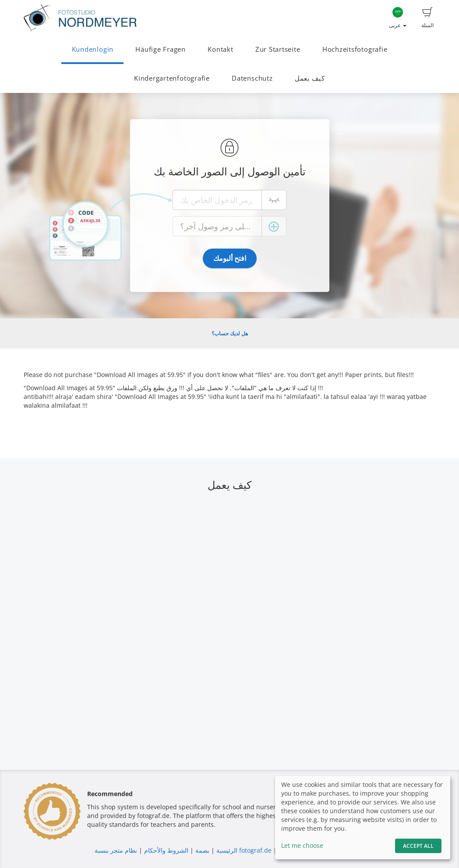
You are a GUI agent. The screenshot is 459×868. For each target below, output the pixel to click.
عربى (398, 18)
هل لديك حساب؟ (230, 333)
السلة (427, 18)
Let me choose (302, 845)
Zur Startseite (278, 49)
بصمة (201, 850)
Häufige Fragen (161, 49)
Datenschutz (252, 78)
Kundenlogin (93, 49)
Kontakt (220, 49)
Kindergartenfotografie (172, 78)
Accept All (418, 846)
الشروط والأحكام (166, 850)
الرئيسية (226, 850)
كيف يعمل (310, 78)
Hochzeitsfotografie (355, 49)
